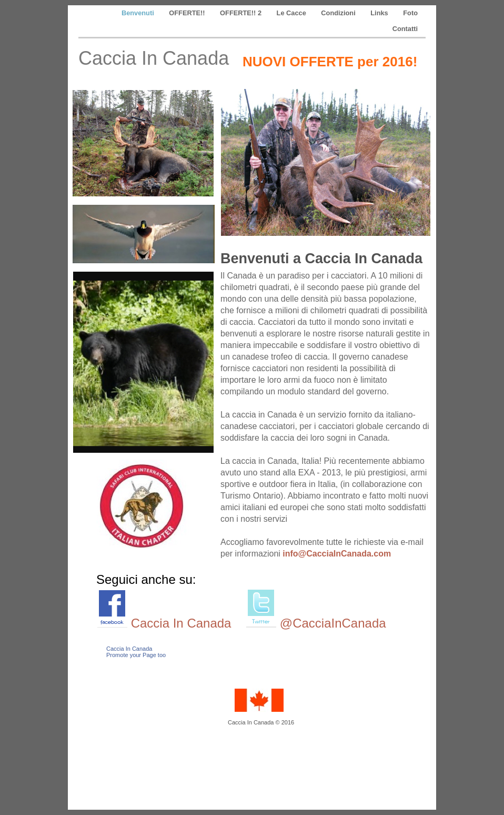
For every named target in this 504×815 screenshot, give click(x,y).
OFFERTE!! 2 (241, 13)
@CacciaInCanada (333, 623)
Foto (410, 13)
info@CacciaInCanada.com (337, 554)
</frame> (138, 703)
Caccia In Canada (181, 623)
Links (380, 13)
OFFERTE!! (188, 13)
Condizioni (339, 13)
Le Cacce (293, 13)
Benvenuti (139, 13)
